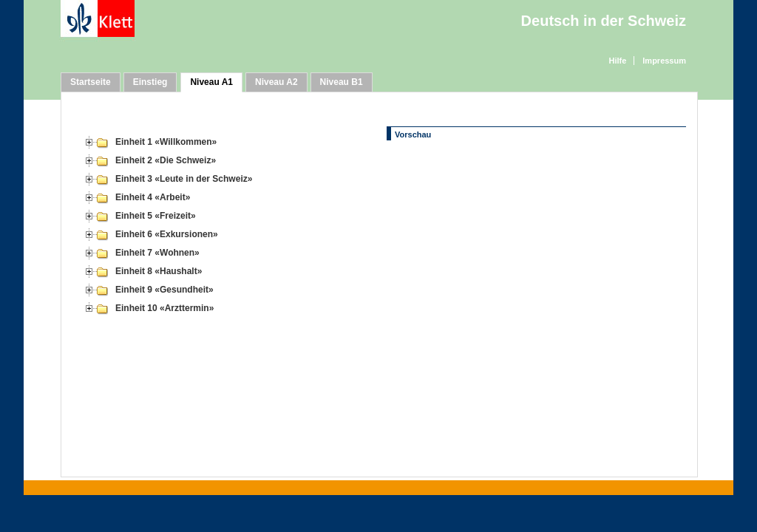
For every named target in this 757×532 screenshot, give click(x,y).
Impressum (664, 61)
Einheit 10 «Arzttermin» (164, 308)
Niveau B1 (342, 82)
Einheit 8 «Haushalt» (159, 271)
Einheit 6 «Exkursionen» (167, 234)
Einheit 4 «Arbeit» (153, 197)
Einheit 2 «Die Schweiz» (166, 160)
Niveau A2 (276, 82)
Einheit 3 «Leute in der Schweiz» (184, 179)
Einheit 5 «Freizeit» (156, 216)
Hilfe (617, 61)
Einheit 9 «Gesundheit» (164, 290)
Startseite (91, 82)
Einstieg (150, 82)
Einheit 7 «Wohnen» (157, 253)
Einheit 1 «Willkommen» (166, 142)
